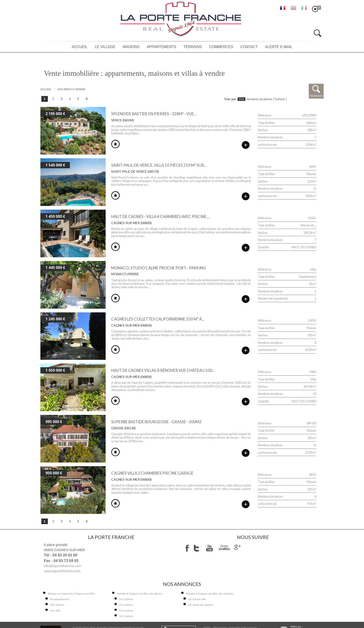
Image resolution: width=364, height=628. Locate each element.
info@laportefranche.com (63, 566)
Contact (249, 47)
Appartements (161, 47)
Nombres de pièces (259, 99)
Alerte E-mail (279, 47)
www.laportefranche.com (62, 571)
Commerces (221, 47)
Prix (241, 99)
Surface (280, 99)
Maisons (131, 47)
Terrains (193, 47)
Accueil (80, 47)
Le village (105, 47)
